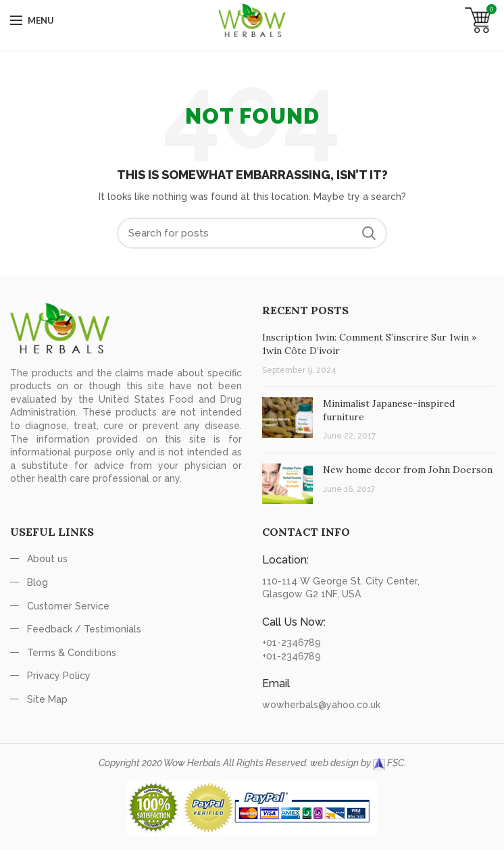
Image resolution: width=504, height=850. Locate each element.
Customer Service (68, 606)
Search (369, 233)
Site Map (47, 699)
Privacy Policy (59, 676)
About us (47, 559)
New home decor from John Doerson (408, 470)
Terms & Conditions (72, 653)
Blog (37, 582)
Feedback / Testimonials (84, 629)
